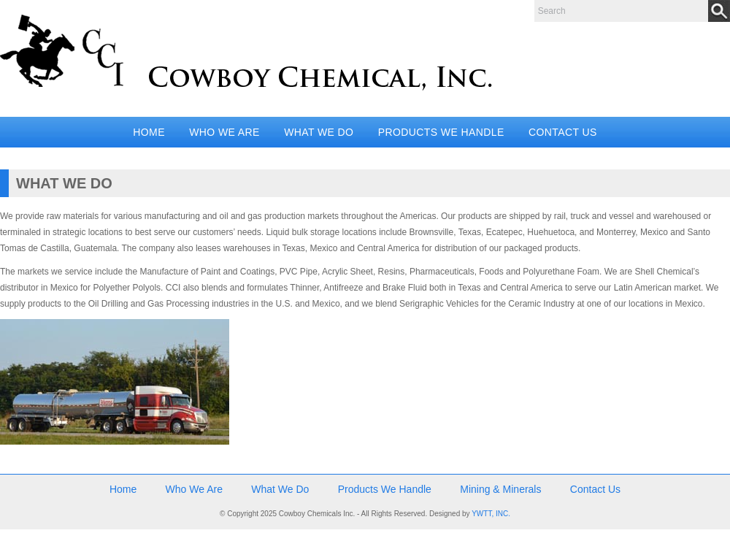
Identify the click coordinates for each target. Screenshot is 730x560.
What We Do (319, 132)
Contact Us (563, 132)
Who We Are (224, 132)
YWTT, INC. (491, 514)
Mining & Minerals (500, 489)
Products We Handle (441, 132)
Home (149, 132)
